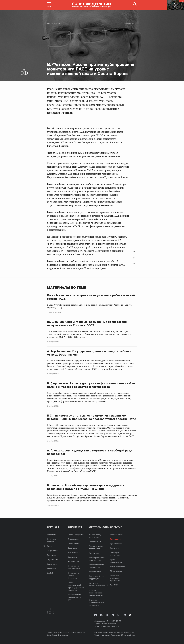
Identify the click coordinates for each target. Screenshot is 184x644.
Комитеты (115, 548)
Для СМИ (114, 585)
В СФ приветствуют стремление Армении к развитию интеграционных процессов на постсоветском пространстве (92, 417)
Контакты (51, 535)
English (50, 573)
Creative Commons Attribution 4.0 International (115, 635)
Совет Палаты (74, 544)
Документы (94, 553)
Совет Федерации (76, 535)
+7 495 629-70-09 (113, 621)
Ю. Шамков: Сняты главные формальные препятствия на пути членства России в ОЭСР (87, 324)
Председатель (116, 544)
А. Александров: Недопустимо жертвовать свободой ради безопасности (90, 452)
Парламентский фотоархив (130, 615)
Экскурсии (52, 568)
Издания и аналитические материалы (97, 602)
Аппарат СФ (73, 561)
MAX (113, 615)
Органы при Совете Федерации (73, 575)
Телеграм (119, 615)
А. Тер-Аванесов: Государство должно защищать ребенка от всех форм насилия (89, 353)
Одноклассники (134, 258)
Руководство (74, 539)
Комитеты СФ (74, 552)
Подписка (51, 555)
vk (96, 615)
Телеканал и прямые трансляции (115, 578)
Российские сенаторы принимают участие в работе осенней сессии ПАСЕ (91, 297)
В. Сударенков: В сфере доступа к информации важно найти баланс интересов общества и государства (91, 385)
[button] (49, 5)
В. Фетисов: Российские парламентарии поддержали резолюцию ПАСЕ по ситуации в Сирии (86, 487)
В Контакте (134, 251)
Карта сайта (52, 564)
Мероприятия (95, 572)
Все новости (53, 23)
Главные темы (116, 535)
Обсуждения (53, 551)
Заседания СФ (95, 542)
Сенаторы (72, 548)
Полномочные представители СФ (75, 597)
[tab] (134, 259)
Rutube (124, 615)
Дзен (101, 615)
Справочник (52, 559)
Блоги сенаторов (117, 566)
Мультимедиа (116, 571)
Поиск (50, 546)
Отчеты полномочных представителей (96, 593)
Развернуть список (134, 264)
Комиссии (72, 557)
